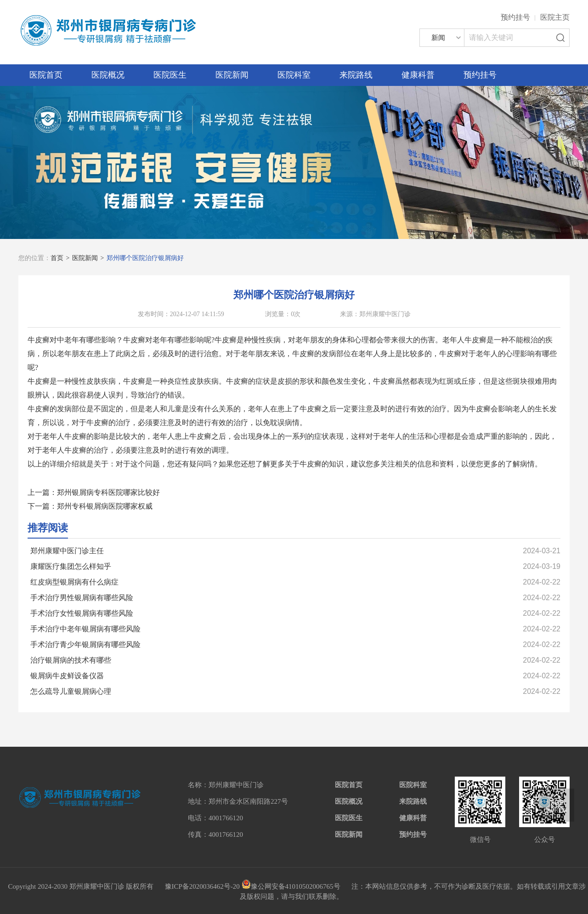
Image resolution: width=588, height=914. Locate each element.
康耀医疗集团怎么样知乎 (71, 566)
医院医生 (170, 75)
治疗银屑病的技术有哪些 (71, 660)
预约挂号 (515, 17)
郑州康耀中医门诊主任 (67, 551)
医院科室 (294, 75)
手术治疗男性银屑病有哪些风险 (82, 598)
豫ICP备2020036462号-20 (202, 886)
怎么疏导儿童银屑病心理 (71, 691)
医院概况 (108, 75)
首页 (57, 258)
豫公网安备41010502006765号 (291, 886)
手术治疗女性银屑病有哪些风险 (82, 613)
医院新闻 (232, 75)
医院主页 (555, 17)
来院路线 (356, 75)
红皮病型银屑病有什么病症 (74, 582)
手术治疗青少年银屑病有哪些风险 (85, 644)
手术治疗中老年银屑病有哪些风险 (85, 629)
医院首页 (46, 75)
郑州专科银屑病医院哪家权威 (105, 506)
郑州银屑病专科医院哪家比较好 (108, 492)
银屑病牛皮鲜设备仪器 (67, 676)
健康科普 (418, 75)
